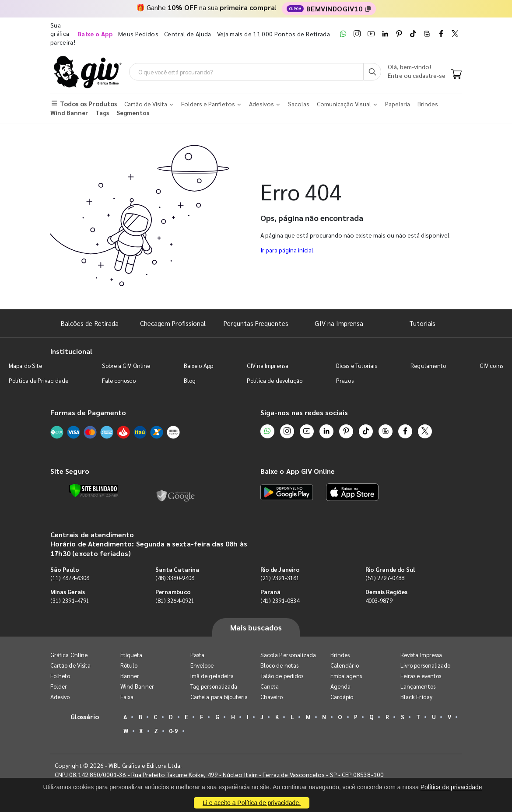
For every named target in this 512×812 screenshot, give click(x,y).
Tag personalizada (214, 686)
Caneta (270, 686)
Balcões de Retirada (90, 323)
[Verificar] (93, 490)
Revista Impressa (421, 655)
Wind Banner (137, 686)
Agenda (340, 686)
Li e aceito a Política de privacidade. (252, 803)
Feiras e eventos (421, 676)
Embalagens (346, 676)
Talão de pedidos (282, 676)
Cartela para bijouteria (219, 697)
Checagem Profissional (173, 323)
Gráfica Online (69, 655)
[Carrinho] (456, 75)
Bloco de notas (279, 665)
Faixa (127, 697)
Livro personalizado (425, 665)
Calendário (345, 665)
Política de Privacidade (39, 380)
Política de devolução (275, 380)
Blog (190, 380)
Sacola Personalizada (288, 655)
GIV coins (491, 366)
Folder (59, 686)
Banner (130, 676)
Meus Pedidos (138, 34)
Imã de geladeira (212, 676)
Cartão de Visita (70, 665)
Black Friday (416, 697)
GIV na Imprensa (339, 323)
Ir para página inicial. (288, 250)
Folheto (60, 676)
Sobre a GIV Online (126, 366)
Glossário (85, 716)
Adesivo (60, 697)
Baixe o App (198, 366)
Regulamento (428, 366)
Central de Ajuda (188, 34)
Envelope (202, 665)
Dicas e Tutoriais (356, 366)
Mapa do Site (25, 366)
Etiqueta (132, 655)
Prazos (345, 380)
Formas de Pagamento (88, 412)
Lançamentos (418, 686)
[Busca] (372, 72)
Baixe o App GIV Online (298, 471)
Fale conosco (119, 380)
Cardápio (342, 697)
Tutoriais (422, 323)
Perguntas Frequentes (256, 323)
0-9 (173, 731)
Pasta (197, 655)
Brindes (340, 655)
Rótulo (129, 665)
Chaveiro (272, 697)
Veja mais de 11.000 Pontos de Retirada (274, 34)
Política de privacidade (451, 787)
